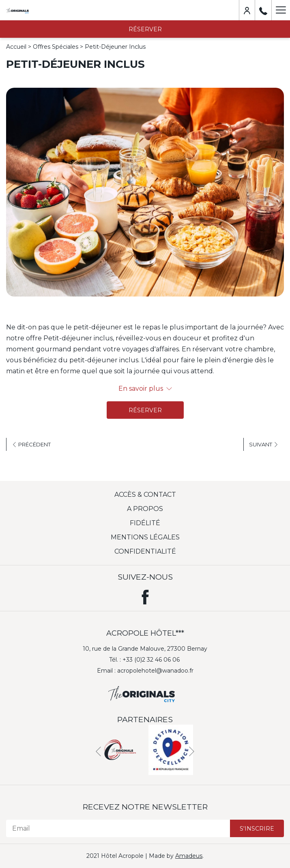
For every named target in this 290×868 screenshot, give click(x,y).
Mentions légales (145, 537)
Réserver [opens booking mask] (145, 29)
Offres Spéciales (56, 47)
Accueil (16, 47)
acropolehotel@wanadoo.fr (155, 671)
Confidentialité (145, 551)
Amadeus (189, 856)
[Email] (118, 828)
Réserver (145, 410)
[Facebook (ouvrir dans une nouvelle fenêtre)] (145, 595)
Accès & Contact (145, 495)
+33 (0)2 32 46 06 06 (151, 660)
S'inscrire (257, 829)
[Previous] (98, 752)
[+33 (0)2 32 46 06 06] (263, 10)
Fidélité (145, 523)
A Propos (145, 509)
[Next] (192, 752)
